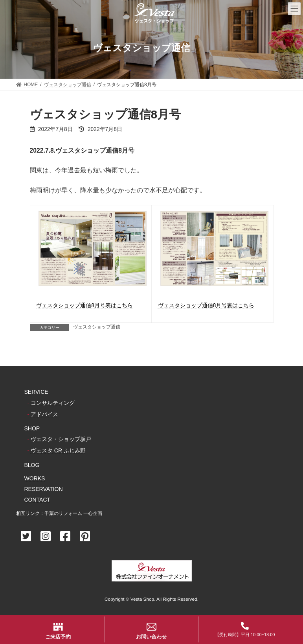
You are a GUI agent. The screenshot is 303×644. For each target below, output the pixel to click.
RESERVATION (44, 489)
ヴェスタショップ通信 (97, 327)
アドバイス (44, 414)
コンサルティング (53, 403)
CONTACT (38, 500)
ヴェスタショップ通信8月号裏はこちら (206, 305)
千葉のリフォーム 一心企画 (73, 513)
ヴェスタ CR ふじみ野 (58, 451)
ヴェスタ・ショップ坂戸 (61, 439)
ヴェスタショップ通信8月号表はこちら (84, 305)
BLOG (32, 465)
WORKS (35, 478)
